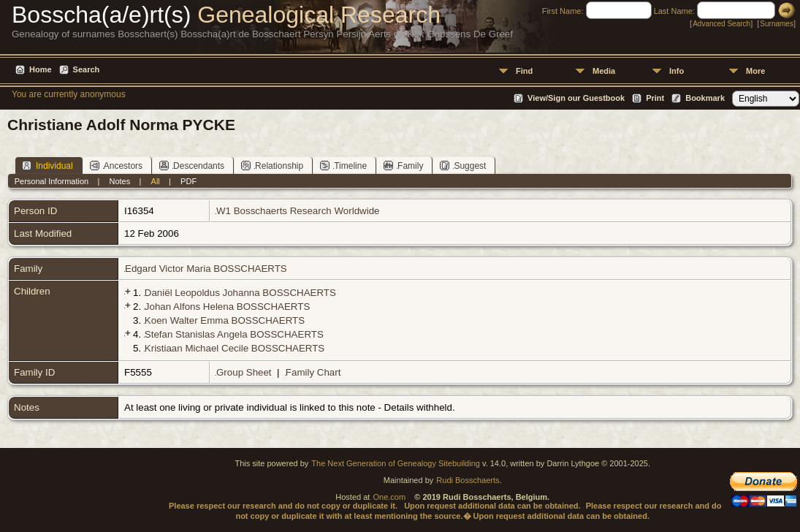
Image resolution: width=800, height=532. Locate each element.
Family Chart (313, 372)
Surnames (777, 24)
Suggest (463, 166)
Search (87, 69)
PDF (188, 181)
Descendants (192, 166)
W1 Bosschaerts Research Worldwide (298, 211)
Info (677, 71)
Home (41, 69)
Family (403, 166)
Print (655, 98)
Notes (120, 181)
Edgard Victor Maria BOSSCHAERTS (206, 269)
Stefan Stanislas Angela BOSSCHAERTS (234, 334)
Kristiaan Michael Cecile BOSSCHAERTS (235, 348)
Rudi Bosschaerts (468, 480)
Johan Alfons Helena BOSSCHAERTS (227, 307)
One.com (389, 497)
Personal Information (52, 181)
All (156, 181)
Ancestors (116, 166)
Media (604, 71)
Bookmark (705, 98)
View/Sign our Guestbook (576, 98)
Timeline (343, 166)
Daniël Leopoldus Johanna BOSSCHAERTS (240, 293)
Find (524, 71)
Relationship (272, 166)
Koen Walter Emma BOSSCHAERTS (225, 320)
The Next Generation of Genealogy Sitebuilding (396, 463)
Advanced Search (721, 24)
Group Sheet (244, 372)
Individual (47, 166)
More (755, 71)
